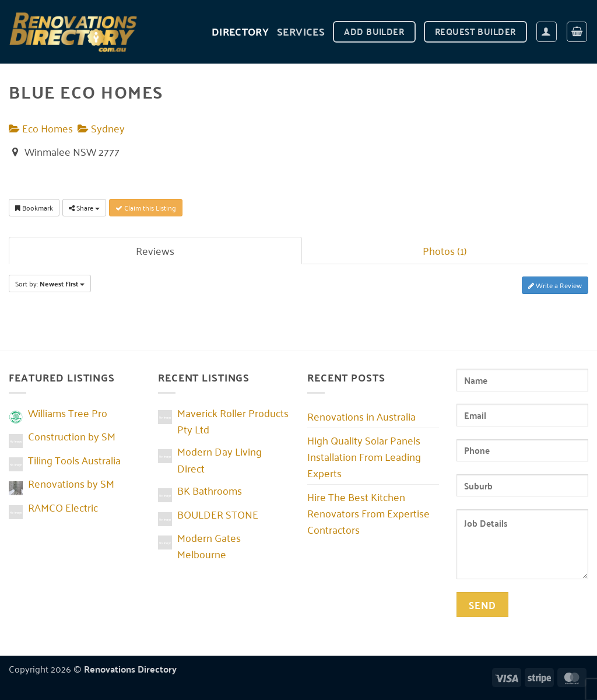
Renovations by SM (71, 483)
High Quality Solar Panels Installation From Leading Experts (364, 456)
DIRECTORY (240, 31)
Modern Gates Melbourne (209, 545)
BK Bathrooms (210, 490)
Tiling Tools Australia (74, 460)
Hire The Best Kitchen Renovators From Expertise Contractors (368, 513)
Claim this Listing (146, 207)
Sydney (101, 128)
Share (84, 207)
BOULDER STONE (218, 514)
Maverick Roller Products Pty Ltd (233, 421)
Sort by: (50, 283)
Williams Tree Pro (68, 412)
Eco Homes (41, 128)
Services (301, 31)
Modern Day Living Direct (220, 459)
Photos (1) (445, 250)
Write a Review (555, 285)
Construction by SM (72, 436)
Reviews (155, 250)
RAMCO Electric (63, 507)
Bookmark (34, 207)
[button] (547, 32)
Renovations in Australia (361, 416)
